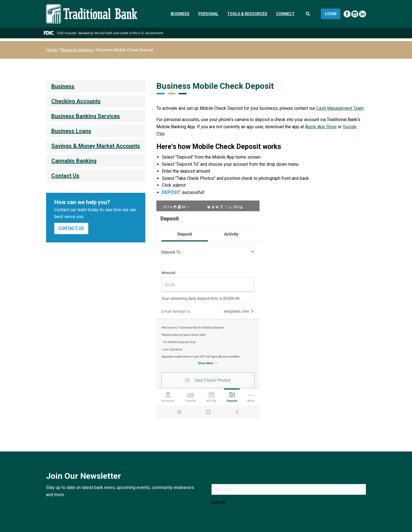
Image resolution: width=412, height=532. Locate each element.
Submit (218, 502)
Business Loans (71, 131)
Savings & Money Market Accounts (96, 146)
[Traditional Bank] (92, 7)
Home (52, 50)
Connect (285, 14)
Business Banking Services (86, 116)
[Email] (289, 489)
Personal (208, 14)
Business (180, 14)
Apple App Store (321, 127)
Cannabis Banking (74, 161)
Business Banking (77, 50)
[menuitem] (96, 86)
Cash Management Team (340, 108)
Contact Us (65, 176)
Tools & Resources (247, 14)
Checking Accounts (76, 101)
